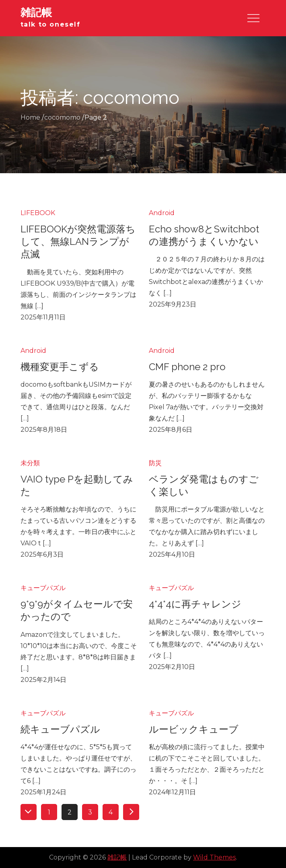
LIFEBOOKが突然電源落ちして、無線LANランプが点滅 (78, 241)
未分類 (30, 463)
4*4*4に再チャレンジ (195, 604)
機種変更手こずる (60, 367)
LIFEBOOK (38, 213)
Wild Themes (214, 857)
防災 (155, 463)
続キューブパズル (60, 729)
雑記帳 (36, 12)
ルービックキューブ (194, 729)
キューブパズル (43, 588)
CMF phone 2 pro (187, 367)
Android (162, 213)
